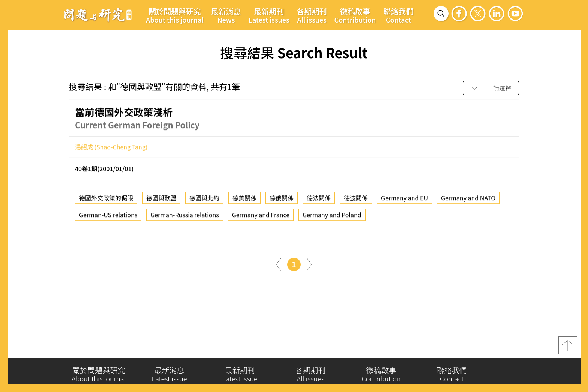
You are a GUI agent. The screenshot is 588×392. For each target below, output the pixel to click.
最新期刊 (269, 15)
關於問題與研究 (175, 15)
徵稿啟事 (355, 15)
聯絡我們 (398, 15)
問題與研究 (98, 15)
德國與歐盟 (161, 199)
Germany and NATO (468, 199)
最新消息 (226, 15)
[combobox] (491, 88)
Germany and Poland (332, 216)
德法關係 (319, 199)
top (568, 348)
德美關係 (244, 199)
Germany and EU (404, 199)
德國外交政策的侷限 (106, 199)
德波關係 (356, 199)
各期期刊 (312, 15)
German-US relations (108, 216)
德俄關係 (282, 199)
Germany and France (261, 216)
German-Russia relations (185, 216)
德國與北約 (204, 199)
